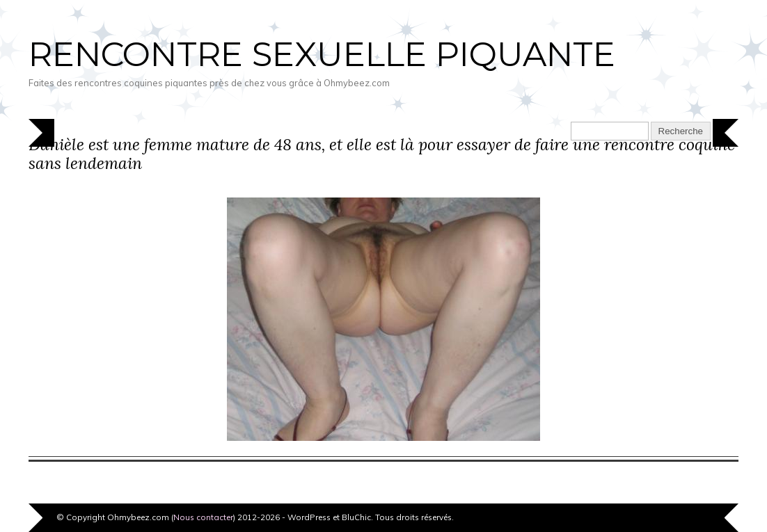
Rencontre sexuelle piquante (322, 54)
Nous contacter (203, 517)
